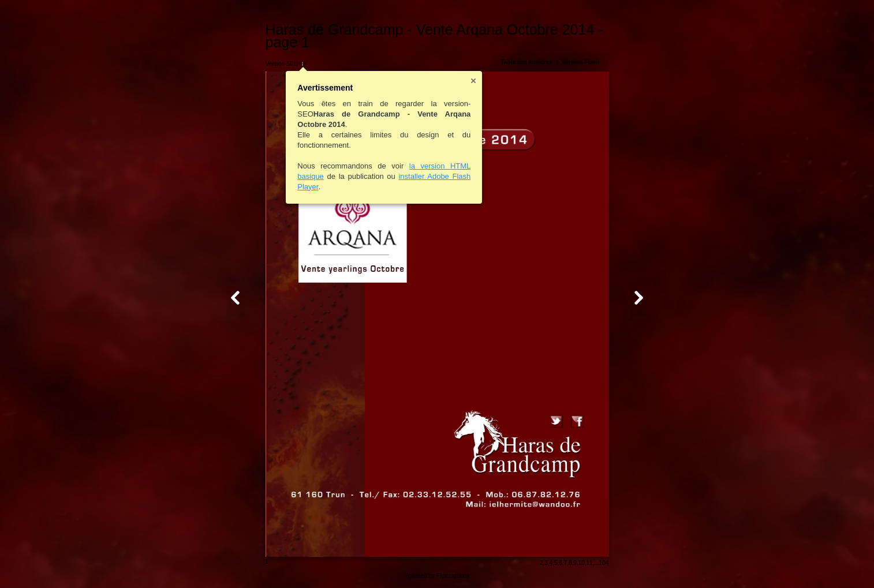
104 (604, 563)
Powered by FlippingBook (437, 576)
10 (582, 563)
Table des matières (526, 62)
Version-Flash (581, 62)
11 (590, 563)
